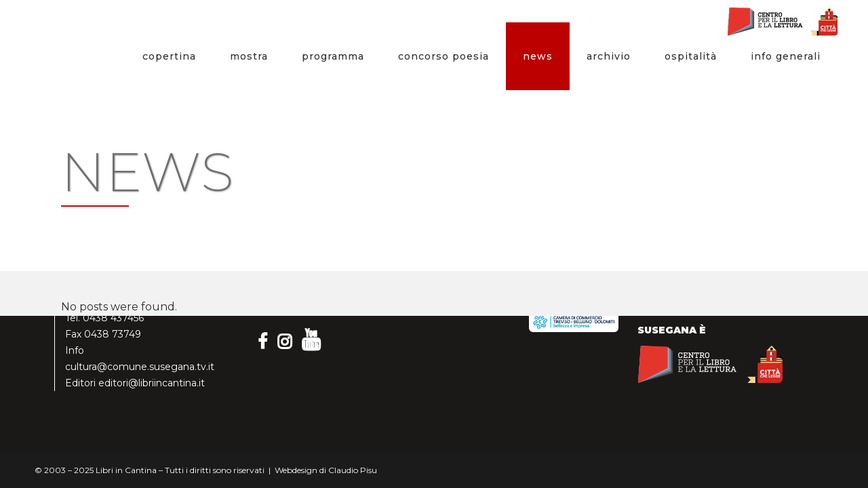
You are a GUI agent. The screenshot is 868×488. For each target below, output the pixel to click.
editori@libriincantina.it (152, 383)
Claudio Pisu (353, 470)
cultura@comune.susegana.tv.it (140, 367)
